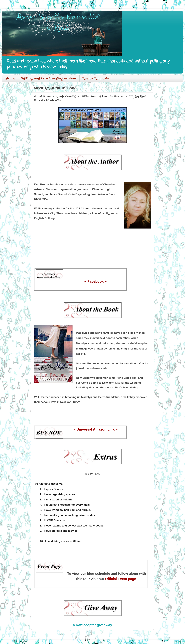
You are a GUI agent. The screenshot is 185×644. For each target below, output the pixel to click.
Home (10, 79)
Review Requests (96, 79)
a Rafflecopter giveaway (93, 625)
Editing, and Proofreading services (49, 79)
